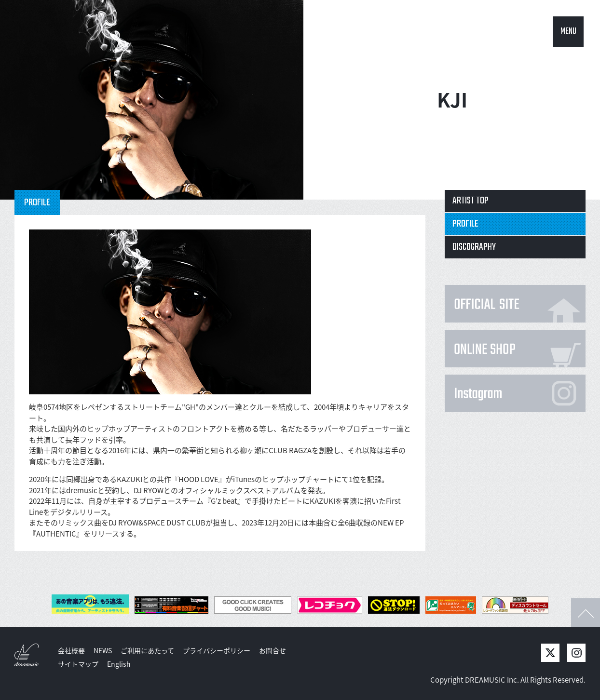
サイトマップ (78, 664)
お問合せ (273, 650)
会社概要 (71, 650)
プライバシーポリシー (217, 650)
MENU (568, 32)
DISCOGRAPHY (474, 247)
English (119, 664)
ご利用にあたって (147, 650)
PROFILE (465, 224)
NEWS (103, 650)
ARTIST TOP (470, 201)
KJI (452, 100)
